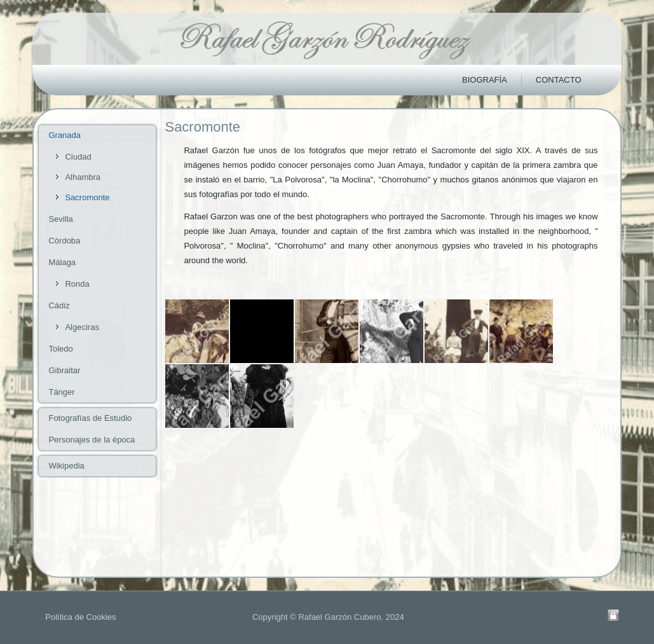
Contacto (559, 80)
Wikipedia (66, 466)
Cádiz (59, 305)
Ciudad (78, 157)
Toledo (60, 349)
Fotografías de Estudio (90, 418)
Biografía (485, 80)
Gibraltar (64, 370)
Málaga (62, 262)
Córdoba (64, 241)
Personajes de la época (92, 440)
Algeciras (82, 327)
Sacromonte (87, 197)
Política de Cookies (80, 617)
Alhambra (83, 177)
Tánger (61, 392)
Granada (65, 135)
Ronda (77, 284)
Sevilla (60, 219)
